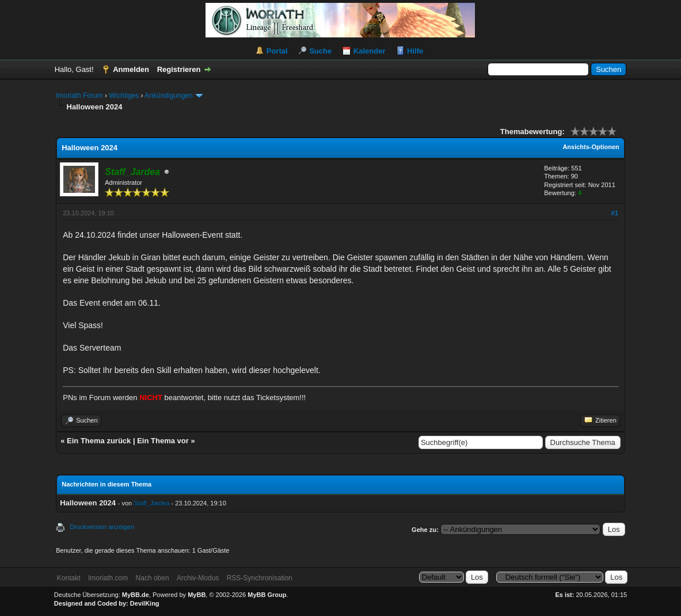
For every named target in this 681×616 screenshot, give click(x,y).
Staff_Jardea (151, 503)
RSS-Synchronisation (260, 578)
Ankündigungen (168, 96)
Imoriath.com (108, 578)
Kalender (370, 51)
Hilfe (415, 51)
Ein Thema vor (163, 441)
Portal (277, 51)
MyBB (197, 595)
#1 (615, 213)
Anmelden (131, 69)
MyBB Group (267, 595)
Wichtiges (124, 96)
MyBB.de (136, 595)
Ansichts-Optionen (591, 147)
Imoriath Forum (79, 96)
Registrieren (179, 69)
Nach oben (153, 578)
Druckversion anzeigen (102, 527)
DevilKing (145, 603)
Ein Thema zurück (99, 441)
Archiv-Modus (198, 578)
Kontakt (69, 578)
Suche (320, 51)
